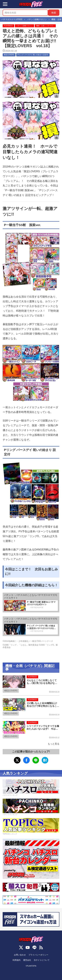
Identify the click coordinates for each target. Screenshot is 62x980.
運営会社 (27, 960)
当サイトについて (42, 960)
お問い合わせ (20, 955)
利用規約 (17, 960)
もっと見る (54, 744)
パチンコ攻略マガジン (24, 26)
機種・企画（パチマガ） (45, 26)
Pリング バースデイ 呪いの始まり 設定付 (33, 55)
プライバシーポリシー (38, 955)
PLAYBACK (8, 26)
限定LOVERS (9, 55)
